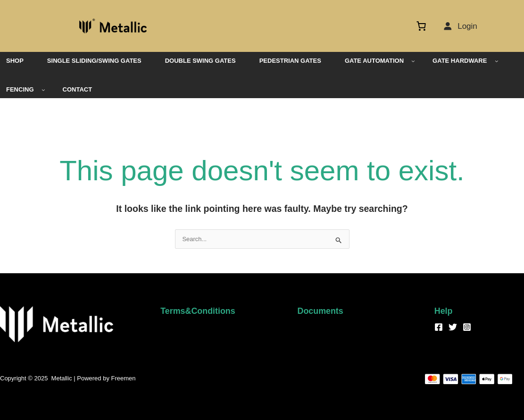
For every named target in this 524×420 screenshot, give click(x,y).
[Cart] (424, 26)
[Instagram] (467, 327)
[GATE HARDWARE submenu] (497, 61)
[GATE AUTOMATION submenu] (413, 61)
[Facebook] (439, 327)
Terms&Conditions (198, 311)
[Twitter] (453, 327)
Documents (321, 311)
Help (444, 311)
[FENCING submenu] (43, 90)
